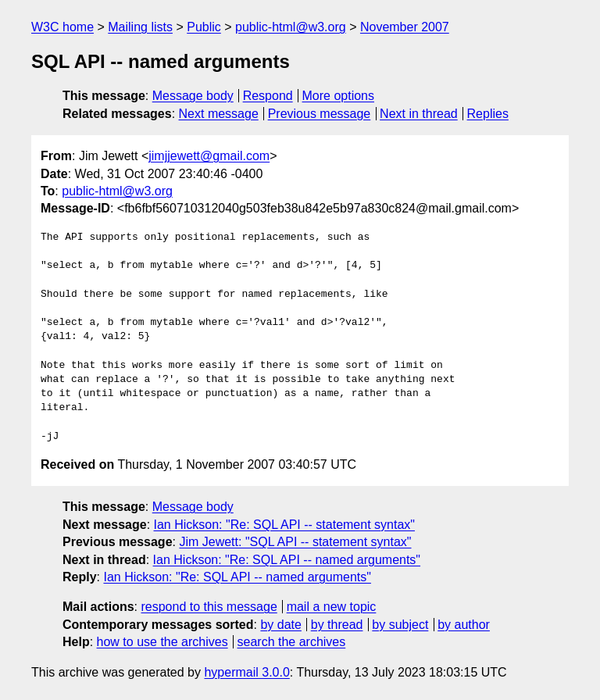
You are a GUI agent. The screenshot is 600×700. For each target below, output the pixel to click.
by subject (400, 625)
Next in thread (419, 114)
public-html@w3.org (291, 27)
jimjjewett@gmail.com (209, 156)
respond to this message (209, 607)
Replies (488, 114)
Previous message (320, 114)
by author (464, 625)
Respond (268, 96)
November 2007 (405, 27)
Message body (193, 96)
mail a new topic (332, 607)
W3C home (62, 27)
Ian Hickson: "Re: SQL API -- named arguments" (287, 560)
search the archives (292, 642)
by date (280, 625)
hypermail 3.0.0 (246, 672)
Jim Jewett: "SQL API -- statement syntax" (295, 542)
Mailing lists (140, 27)
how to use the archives (162, 642)
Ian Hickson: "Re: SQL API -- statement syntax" (284, 525)
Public (204, 27)
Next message (219, 114)
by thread (337, 625)
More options (339, 96)
